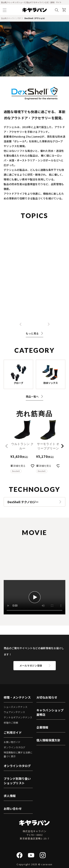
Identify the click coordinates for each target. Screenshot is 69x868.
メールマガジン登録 (31, 666)
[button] (7, 446)
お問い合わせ (13, 809)
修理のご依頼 (11, 723)
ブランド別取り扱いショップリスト (17, 781)
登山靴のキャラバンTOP (11, 18)
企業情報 (42, 727)
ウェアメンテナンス (14, 712)
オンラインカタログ (14, 747)
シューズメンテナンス (16, 707)
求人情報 (10, 796)
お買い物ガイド (12, 742)
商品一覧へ (34, 396)
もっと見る (34, 333)
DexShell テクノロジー (23, 502)
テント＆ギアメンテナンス (18, 717)
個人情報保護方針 (48, 740)
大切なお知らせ (47, 697)
